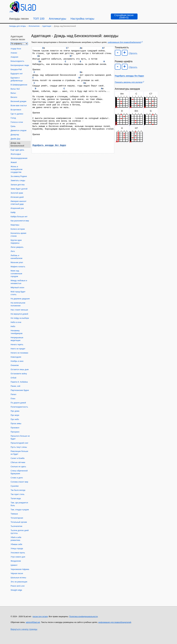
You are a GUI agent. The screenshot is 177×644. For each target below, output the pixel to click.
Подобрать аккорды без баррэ (49, 145)
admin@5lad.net (33, 622)
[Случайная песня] (124, 16)
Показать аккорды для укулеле (129, 82)
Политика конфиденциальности (83, 616)
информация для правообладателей (124, 42)
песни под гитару (40, 616)
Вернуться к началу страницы (24, 629)
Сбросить (133, 53)
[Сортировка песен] (19, 44)
